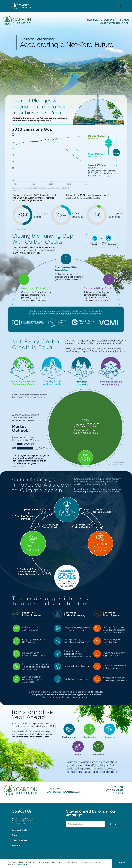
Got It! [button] (122, 863)
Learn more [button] (22, 864)
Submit (113, 824)
